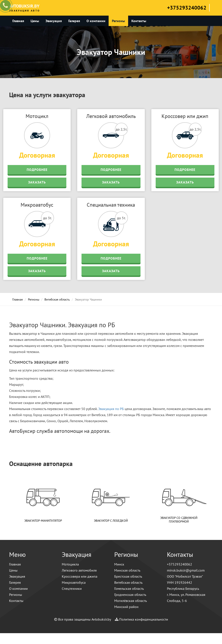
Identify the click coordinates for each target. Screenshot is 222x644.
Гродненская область (130, 595)
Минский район (126, 607)
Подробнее (37, 170)
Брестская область (128, 576)
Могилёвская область (131, 601)
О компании (96, 21)
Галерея (74, 21)
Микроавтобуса (74, 582)
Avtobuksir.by (101, 619)
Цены (35, 21)
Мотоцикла (70, 564)
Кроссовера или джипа (80, 576)
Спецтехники (72, 588)
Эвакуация (54, 21)
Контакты (139, 21)
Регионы (118, 21)
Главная (18, 21)
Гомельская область (129, 588)
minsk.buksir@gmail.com (186, 570)
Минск (119, 564)
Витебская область (57, 299)
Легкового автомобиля (79, 570)
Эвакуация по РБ (111, 409)
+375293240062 (187, 8)
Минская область (127, 570)
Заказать (37, 182)
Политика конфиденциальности (144, 619)
